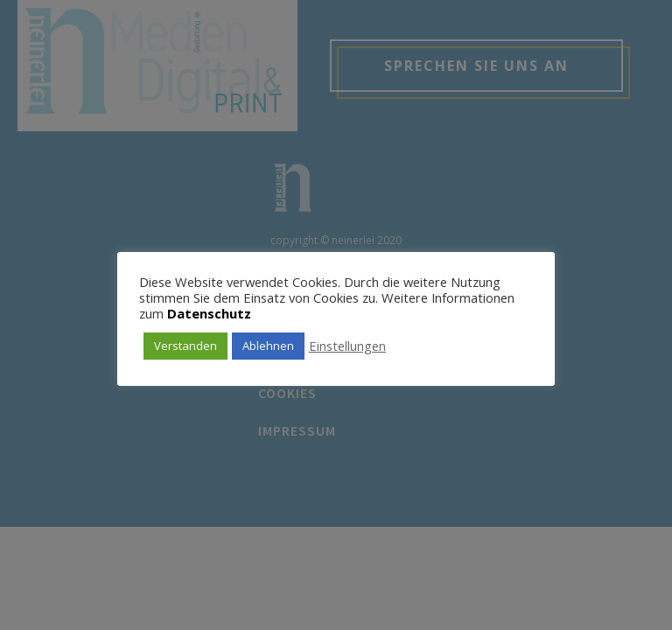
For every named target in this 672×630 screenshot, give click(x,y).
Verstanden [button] (185, 346)
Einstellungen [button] (347, 346)
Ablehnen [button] (268, 346)
